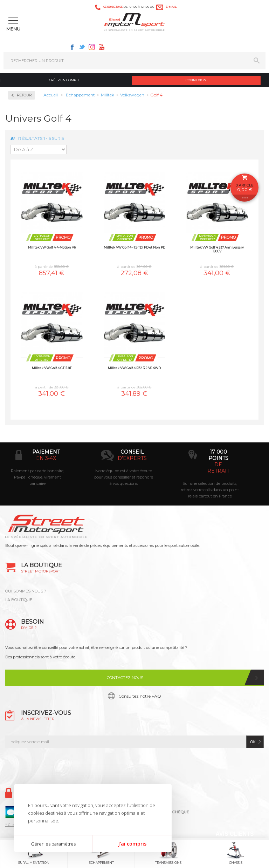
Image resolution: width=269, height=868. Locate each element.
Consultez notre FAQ (140, 696)
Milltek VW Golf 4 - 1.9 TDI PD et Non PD (134, 247)
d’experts (132, 458)
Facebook (72, 47)
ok (253, 742)
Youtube (102, 47)
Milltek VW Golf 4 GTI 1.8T (52, 368)
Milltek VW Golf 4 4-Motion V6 (52, 247)
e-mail (171, 7)
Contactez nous (125, 678)
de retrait (218, 468)
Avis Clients (234, 834)
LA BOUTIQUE (19, 600)
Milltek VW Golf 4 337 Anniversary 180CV (217, 249)
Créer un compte (64, 80)
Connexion (196, 80)
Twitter (82, 47)
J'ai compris (132, 844)
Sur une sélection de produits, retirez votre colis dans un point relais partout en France (210, 490)
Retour (24, 95)
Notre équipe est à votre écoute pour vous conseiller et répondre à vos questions (124, 477)
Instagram (92, 47)
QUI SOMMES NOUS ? (26, 591)
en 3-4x (46, 458)
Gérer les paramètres (53, 844)
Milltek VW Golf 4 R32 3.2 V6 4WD (134, 368)
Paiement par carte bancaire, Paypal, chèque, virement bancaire (37, 477)
